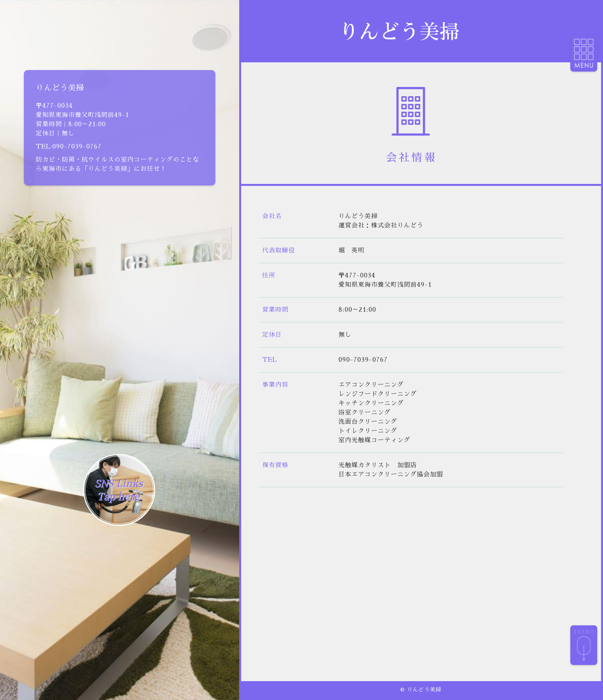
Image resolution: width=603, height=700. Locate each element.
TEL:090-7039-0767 (69, 147)
